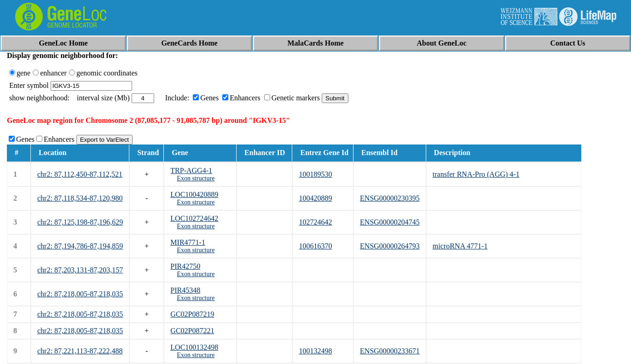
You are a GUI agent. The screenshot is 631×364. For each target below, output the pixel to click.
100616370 (315, 246)
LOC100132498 (194, 347)
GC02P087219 (192, 314)
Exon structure (196, 178)
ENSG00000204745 (390, 222)
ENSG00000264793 (390, 246)
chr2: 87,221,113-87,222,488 (80, 351)
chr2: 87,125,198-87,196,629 (80, 222)
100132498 (315, 351)
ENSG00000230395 (390, 198)
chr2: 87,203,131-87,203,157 (80, 270)
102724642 (315, 222)
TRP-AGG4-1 (191, 170)
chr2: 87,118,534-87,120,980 (80, 198)
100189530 (315, 174)
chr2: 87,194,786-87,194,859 (80, 246)
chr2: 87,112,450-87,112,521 (80, 174)
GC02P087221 (192, 331)
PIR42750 (185, 266)
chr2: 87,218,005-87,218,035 (80, 294)
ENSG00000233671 (390, 351)
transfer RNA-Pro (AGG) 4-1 (476, 174)
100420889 (315, 198)
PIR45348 (185, 290)
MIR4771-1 (188, 242)
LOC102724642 (194, 218)
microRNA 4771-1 (460, 246)
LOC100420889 (194, 194)
